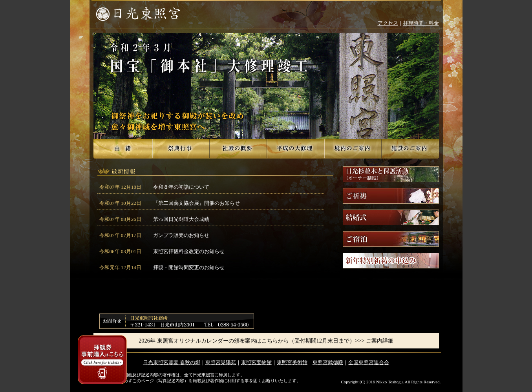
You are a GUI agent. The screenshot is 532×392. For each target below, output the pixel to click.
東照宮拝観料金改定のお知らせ (189, 251)
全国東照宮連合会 (369, 362)
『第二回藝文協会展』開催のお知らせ (197, 203)
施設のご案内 (410, 149)
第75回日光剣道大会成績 (181, 219)
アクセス (388, 23)
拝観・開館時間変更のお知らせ (189, 267)
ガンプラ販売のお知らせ (181, 235)
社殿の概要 (238, 149)
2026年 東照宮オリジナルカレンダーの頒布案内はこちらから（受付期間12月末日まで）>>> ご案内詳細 (266, 341)
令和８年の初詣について (181, 187)
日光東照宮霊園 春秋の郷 (172, 362)
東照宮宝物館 (256, 362)
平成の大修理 (296, 149)
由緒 (123, 149)
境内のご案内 (353, 149)
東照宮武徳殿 (328, 362)
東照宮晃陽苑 (221, 362)
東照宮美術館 (292, 362)
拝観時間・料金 (421, 23)
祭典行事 (181, 149)
